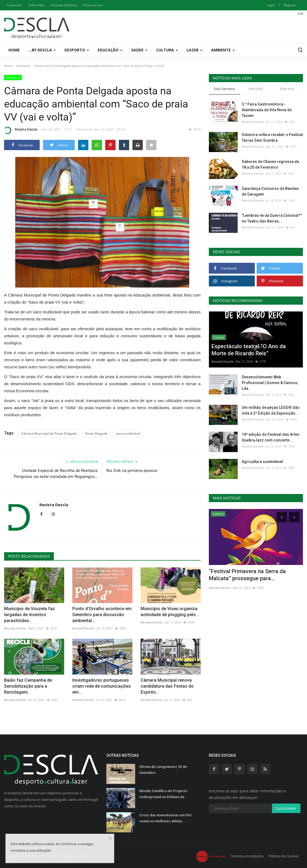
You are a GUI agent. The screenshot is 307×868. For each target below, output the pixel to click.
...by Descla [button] (42, 50)
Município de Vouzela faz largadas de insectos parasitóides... (30, 615)
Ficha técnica (93, 5)
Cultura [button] (167, 50)
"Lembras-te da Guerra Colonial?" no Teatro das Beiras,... (272, 218)
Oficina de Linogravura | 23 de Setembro (163, 770)
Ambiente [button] (223, 50)
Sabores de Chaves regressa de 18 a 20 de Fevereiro (270, 164)
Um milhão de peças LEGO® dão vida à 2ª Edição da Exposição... (271, 410)
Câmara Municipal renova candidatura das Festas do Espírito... (167, 686)
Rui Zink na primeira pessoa (132, 471)
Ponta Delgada (96, 433)
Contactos (14, 5)
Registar (290, 5)
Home (14, 50)
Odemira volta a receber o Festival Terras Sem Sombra (272, 138)
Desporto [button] (77, 50)
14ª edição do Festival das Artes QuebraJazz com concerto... (271, 437)
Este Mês (256, 89)
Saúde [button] (139, 50)
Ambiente (23, 66)
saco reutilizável (128, 433)
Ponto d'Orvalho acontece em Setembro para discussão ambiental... (102, 615)
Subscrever (286, 808)
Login (271, 5)
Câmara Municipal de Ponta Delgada (49, 433)
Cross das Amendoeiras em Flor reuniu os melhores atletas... (165, 818)
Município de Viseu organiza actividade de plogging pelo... (170, 612)
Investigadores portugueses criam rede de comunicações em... (102, 686)
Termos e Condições (247, 856)
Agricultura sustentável (262, 462)
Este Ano (287, 89)
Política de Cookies (284, 856)
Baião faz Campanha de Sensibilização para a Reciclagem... (28, 686)
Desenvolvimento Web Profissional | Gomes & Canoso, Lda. (270, 383)
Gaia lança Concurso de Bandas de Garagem (270, 191)
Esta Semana (224, 89)
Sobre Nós (36, 5)
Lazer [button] (194, 50)
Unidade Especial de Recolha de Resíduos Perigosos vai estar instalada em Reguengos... (56, 474)
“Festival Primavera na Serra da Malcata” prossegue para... (247, 575)
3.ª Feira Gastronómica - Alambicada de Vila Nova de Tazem (267, 110)
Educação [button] (110, 50)
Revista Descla (21, 130)
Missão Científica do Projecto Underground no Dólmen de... (163, 794)
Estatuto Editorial (64, 5)
